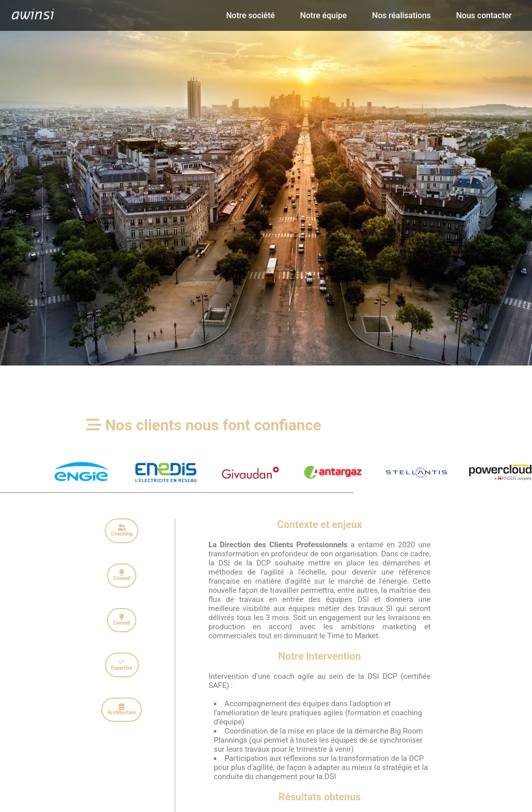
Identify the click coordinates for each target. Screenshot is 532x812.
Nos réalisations (401, 15)
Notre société (250, 15)
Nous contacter (484, 15)
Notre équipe (323, 15)
